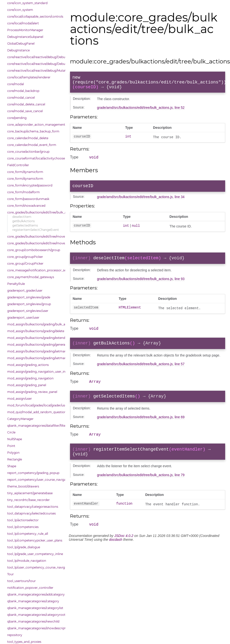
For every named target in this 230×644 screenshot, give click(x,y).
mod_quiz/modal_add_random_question (35, 412)
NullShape (15, 439)
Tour (10, 574)
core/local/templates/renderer (29, 77)
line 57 (179, 371)
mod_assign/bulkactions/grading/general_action (35, 345)
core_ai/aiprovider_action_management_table (35, 125)
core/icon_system (20, 10)
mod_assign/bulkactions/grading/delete (35, 331)
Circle (11, 432)
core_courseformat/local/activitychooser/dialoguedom (35, 158)
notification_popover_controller (30, 588)
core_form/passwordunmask (28, 199)
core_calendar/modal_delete (28, 138)
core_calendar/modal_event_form (32, 145)
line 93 (179, 284)
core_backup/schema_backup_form (33, 131)
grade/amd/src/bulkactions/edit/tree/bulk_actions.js (135, 110)
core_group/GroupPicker (25, 264)
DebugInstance (18, 50)
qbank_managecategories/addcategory (35, 594)
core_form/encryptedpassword (30, 185)
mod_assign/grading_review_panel (32, 392)
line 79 (179, 486)
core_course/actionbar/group (28, 152)
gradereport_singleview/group (29, 304)
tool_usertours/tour (21, 581)
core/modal (16, 84)
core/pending (17, 118)
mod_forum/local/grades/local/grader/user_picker (35, 405)
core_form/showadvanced (26, 206)
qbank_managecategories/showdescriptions (35, 628)
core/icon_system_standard (27, 3)
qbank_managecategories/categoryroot (35, 615)
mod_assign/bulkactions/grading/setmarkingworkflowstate (35, 358)
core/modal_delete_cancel (26, 104)
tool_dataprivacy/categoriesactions (33, 507)
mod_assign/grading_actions (28, 365)
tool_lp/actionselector (23, 520)
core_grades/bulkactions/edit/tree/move (35, 236)
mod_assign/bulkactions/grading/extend (35, 338)
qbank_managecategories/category (33, 601)
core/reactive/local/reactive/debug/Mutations (35, 71)
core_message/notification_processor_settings (35, 270)
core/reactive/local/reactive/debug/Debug (35, 57)
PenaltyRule (16, 284)
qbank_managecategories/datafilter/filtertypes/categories (35, 426)
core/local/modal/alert (23, 23)
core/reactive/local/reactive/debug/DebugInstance (35, 64)
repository (15, 635)
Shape (12, 466)
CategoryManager (20, 419)
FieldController (18, 165)
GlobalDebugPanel (21, 44)
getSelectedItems (25, 225)
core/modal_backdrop (23, 91)
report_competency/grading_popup (33, 473)
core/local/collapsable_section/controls (35, 17)
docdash (116, 552)
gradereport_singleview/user (28, 311)
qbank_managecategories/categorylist (35, 608)
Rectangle (15, 459)
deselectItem (22, 217)
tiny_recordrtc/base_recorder (28, 500)
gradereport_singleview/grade (29, 297)
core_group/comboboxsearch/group (34, 250)
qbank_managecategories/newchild (33, 621)
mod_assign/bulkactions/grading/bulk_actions (35, 324)
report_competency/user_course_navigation (35, 480)
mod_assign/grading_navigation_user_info (35, 372)
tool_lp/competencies (23, 527)
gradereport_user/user (23, 318)
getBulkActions (24, 221)
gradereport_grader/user (25, 291)
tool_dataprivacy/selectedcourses (31, 513)
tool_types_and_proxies (24, 642)
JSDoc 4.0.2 (124, 548)
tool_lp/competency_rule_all (28, 534)
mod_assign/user (20, 399)
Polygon (13, 453)
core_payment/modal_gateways (31, 277)
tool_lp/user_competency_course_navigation (35, 567)
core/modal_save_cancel (25, 111)
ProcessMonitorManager (25, 30)
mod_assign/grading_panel (27, 385)
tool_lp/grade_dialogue (24, 547)
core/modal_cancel (21, 98)
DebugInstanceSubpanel (25, 37)
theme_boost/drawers (23, 486)
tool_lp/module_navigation (27, 561)
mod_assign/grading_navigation (30, 378)
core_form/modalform (24, 192)
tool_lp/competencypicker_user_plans (35, 540)
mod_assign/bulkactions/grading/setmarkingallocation (35, 351)
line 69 (179, 426)
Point (11, 446)
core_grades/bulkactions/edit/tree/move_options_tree (35, 243)
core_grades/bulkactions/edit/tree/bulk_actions (35, 212)
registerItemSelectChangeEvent (36, 230)
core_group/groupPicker (25, 257)
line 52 (179, 110)
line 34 (179, 201)
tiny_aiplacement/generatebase (30, 493)
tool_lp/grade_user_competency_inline (35, 554)
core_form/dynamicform (25, 172)
